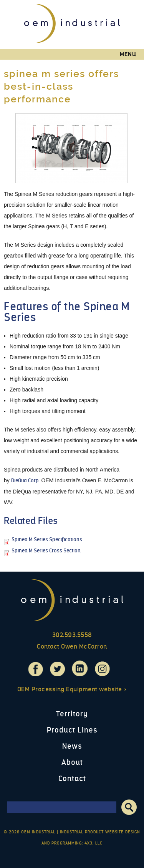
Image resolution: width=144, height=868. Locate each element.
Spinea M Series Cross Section (46, 551)
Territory (72, 714)
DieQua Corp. (26, 481)
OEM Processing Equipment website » (72, 689)
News (72, 746)
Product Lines (72, 730)
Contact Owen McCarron (72, 646)
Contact (72, 779)
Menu (128, 54)
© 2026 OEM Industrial (30, 832)
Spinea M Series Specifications (47, 539)
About (72, 762)
